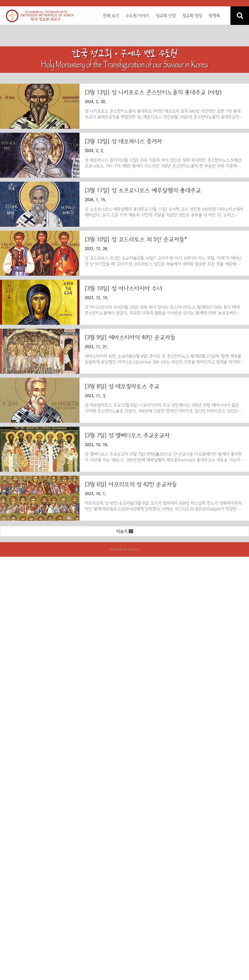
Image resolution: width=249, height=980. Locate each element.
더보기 (125, 531)
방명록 (214, 16)
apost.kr (134, 549)
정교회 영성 (192, 16)
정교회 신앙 (166, 16)
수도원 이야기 (137, 16)
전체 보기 (111, 16)
